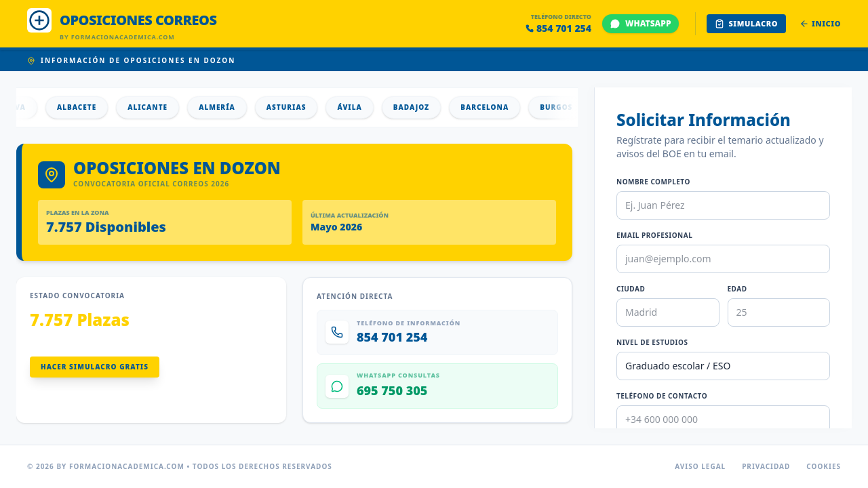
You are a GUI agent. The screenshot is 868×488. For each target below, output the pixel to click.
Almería (233, 107)
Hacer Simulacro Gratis (95, 367)
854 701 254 (558, 28)
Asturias (303, 107)
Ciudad (631, 289)
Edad (737, 289)
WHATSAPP (640, 23)
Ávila (366, 107)
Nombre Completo (653, 182)
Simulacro (746, 23)
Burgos (572, 107)
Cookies (824, 466)
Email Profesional (654, 235)
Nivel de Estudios (652, 342)
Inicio (820, 23)
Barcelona (501, 107)
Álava (29, 107)
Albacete (93, 107)
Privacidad (766, 466)
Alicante (164, 107)
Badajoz (428, 107)
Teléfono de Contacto (662, 396)
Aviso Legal (700, 466)
